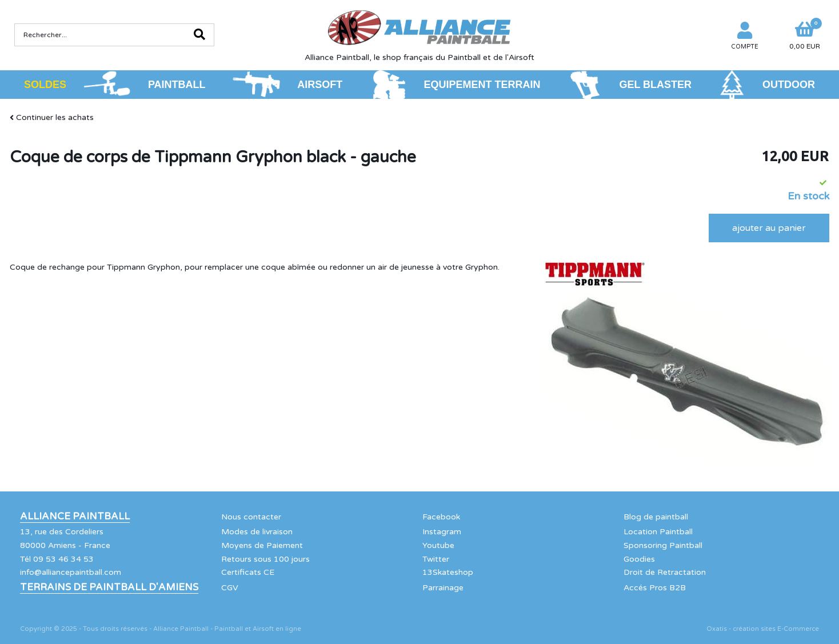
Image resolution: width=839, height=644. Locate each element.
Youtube (438, 545)
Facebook (441, 517)
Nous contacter (251, 517)
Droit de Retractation (665, 572)
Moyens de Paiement (262, 545)
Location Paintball (658, 532)
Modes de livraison (257, 532)
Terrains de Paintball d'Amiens (109, 587)
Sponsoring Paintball (663, 545)
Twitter (436, 559)
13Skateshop (448, 572)
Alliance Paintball (75, 517)
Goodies (639, 559)
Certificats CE (248, 572)
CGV (230, 588)
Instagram (442, 532)
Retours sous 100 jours (265, 559)
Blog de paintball (656, 517)
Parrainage (443, 588)
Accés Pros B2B (655, 588)
